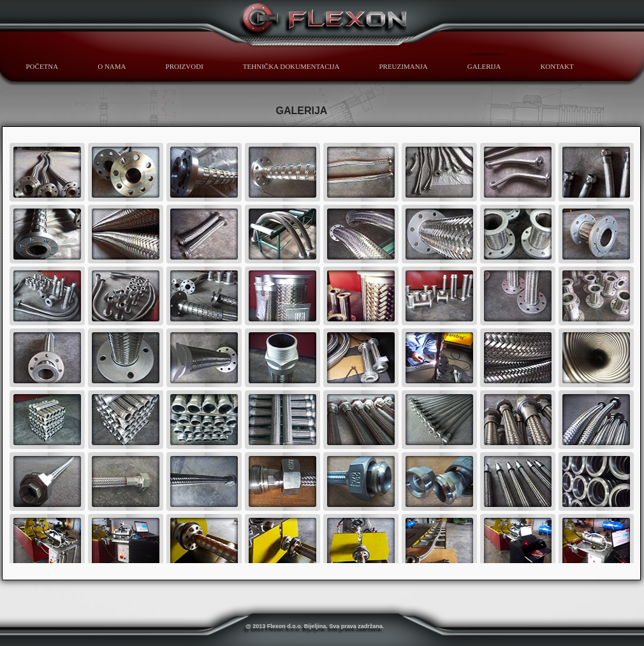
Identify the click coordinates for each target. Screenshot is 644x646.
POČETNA (42, 66)
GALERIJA (484, 66)
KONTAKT (557, 66)
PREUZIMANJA (403, 66)
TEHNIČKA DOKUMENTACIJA (291, 66)
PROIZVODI (185, 66)
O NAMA (112, 66)
